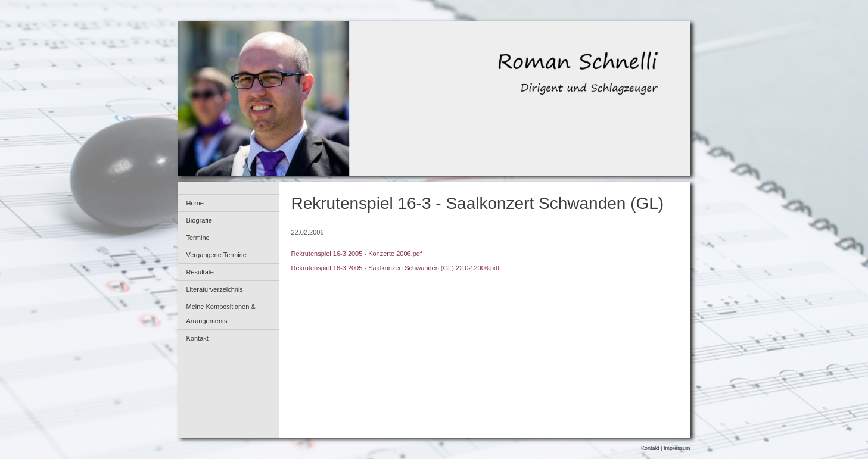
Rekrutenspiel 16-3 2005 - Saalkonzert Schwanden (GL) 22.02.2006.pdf (396, 268)
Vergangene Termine (217, 255)
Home (195, 203)
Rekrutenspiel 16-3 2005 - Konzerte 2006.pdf (357, 254)
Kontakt (197, 338)
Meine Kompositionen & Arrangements (221, 314)
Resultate (200, 272)
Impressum (677, 448)
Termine (198, 238)
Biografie (199, 220)
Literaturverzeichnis (215, 289)
